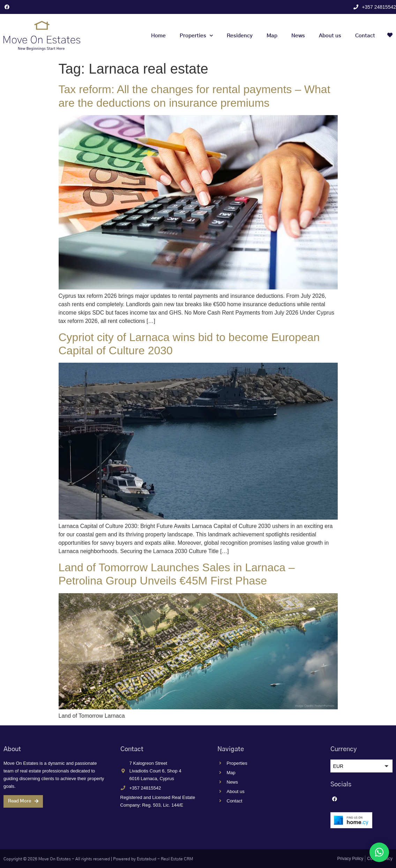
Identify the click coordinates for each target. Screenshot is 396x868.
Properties (196, 36)
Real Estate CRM (177, 859)
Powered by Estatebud (135, 859)
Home (158, 36)
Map (272, 36)
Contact (365, 36)
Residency (240, 36)
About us (330, 36)
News (298, 36)
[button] (361, 766)
